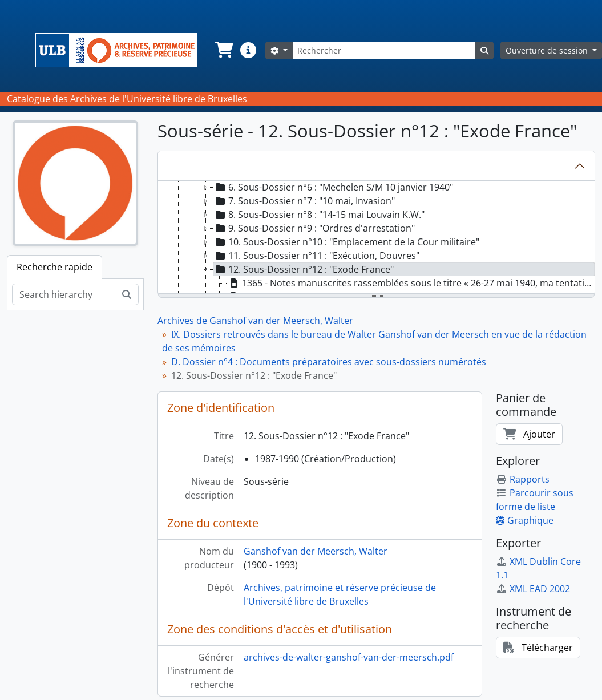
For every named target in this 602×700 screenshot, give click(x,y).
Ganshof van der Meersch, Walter (316, 551)
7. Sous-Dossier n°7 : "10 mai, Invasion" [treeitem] (304, 201)
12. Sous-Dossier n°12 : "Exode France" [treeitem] (304, 269)
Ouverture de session (548, 50)
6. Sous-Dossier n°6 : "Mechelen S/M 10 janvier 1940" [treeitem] (333, 187)
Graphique (525, 520)
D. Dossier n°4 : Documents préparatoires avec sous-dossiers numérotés (329, 362)
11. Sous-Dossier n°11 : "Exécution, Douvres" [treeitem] (316, 256)
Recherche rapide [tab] (54, 267)
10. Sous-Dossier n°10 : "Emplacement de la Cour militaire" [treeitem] (346, 242)
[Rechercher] (384, 50)
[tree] (376, 238)
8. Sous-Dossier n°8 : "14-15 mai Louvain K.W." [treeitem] (319, 215)
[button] (223, 50)
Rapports (523, 479)
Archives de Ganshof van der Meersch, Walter (255, 321)
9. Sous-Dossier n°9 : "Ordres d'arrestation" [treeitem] (314, 228)
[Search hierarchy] (64, 294)
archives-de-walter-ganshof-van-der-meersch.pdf (349, 657)
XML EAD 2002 (533, 589)
